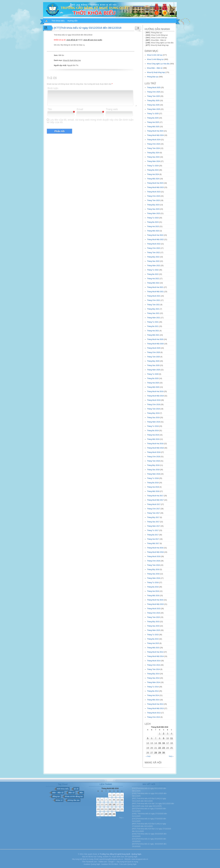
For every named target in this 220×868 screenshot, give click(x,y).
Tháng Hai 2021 (153, 331)
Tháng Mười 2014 (154, 661)
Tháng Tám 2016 (153, 565)
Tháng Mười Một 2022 (155, 240)
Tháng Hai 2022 (153, 279)
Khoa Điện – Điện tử (155, 68)
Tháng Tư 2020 (153, 374)
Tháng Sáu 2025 (153, 105)
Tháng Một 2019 (153, 439)
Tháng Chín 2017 (154, 509)
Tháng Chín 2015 (154, 613)
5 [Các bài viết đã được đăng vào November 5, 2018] (148, 738)
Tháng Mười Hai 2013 (155, 704)
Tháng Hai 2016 (153, 591)
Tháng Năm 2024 (154, 161)
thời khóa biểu (63, 789)
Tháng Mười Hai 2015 (155, 600)
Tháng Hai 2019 (153, 435)
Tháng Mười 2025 (154, 88)
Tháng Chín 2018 (154, 457)
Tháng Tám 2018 (153, 461)
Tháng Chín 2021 (154, 300)
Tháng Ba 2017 (153, 535)
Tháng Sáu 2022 (153, 261)
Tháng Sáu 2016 (153, 574)
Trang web (112, 109)
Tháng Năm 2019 (154, 422)
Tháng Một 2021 (153, 335)
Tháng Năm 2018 (154, 474)
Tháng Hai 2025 (153, 122)
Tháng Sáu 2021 (153, 313)
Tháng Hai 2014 (153, 695)
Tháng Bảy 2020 (153, 361)
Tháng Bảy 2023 (153, 205)
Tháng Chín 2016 (154, 561)
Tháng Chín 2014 (154, 665)
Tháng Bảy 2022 (153, 257)
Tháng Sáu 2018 (153, 470)
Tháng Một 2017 (153, 543)
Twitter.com (103, 862)
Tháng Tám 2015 (153, 617)
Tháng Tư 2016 (153, 583)
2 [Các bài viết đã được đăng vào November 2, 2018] (164, 734)
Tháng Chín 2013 (154, 717)
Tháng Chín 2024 (154, 144)
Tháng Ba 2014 (153, 691)
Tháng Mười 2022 (154, 244)
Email (80, 109)
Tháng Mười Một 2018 (155, 448)
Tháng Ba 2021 (153, 326)
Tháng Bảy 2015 (153, 622)
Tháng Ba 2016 (153, 587)
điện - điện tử (58, 793)
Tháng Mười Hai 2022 (155, 235)
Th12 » (171, 756)
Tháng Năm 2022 (154, 266)
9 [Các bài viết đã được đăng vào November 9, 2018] (164, 738)
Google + (112, 862)
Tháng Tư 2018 (153, 478)
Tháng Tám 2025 (153, 96)
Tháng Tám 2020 (153, 357)
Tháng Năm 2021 (154, 318)
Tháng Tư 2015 (153, 635)
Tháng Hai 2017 (153, 539)
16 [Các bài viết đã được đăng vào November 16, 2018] (164, 743)
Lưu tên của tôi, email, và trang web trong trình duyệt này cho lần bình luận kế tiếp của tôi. (90, 121)
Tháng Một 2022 (153, 283)
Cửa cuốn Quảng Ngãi (128, 864)
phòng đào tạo (74, 800)
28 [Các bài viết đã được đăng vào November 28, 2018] (156, 753)
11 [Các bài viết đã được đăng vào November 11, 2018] (171, 738)
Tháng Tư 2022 (153, 270)
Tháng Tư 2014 (153, 687)
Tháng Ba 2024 (153, 170)
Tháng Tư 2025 (153, 114)
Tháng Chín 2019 (154, 405)
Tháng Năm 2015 (154, 630)
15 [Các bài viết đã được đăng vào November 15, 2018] (160, 743)
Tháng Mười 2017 (154, 504)
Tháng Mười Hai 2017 (155, 496)
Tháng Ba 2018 (153, 483)
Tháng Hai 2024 (153, 174)
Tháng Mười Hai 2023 (155, 183)
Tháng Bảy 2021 (153, 309)
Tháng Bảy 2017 (153, 517)
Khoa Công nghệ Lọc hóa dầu (158, 64)
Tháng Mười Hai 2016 (155, 548)
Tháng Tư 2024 (153, 166)
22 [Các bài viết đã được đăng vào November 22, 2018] (160, 748)
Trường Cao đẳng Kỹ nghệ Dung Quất (115, 854)
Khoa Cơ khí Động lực (155, 59)
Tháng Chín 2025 (154, 92)
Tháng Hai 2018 (153, 487)
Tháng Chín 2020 (154, 352)
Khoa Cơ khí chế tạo (155, 55)
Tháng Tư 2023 (153, 218)
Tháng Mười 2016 (154, 556)
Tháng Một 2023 (153, 231)
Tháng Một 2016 (153, 596)
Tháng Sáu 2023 (153, 209)
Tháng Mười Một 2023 (155, 187)
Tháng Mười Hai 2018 (155, 444)
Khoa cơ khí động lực (74, 796)
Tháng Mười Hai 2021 (155, 287)
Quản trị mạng (133, 862)
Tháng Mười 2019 (154, 400)
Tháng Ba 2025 (153, 118)
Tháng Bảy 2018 (153, 465)
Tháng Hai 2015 (153, 643)
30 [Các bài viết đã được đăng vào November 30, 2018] (164, 753)
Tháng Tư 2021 (153, 322)
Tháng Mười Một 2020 (155, 344)
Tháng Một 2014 (153, 700)
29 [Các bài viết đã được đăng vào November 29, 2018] (160, 753)
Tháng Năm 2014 (154, 682)
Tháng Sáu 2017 (153, 522)
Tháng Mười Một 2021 (155, 292)
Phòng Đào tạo (153, 77)
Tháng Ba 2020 (153, 378)
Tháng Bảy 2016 (153, 570)
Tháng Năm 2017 (154, 526)
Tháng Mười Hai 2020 (155, 339)
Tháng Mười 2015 (154, 609)
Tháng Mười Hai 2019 (155, 391)
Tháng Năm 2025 (154, 109)
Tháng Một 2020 (153, 387)
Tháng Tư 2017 (153, 530)
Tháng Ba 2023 (153, 222)
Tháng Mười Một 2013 (155, 708)
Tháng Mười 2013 (154, 713)
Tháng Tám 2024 (153, 148)
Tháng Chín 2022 (154, 248)
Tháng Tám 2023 (153, 200)
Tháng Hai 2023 (153, 226)
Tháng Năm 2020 (154, 370)
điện (81, 793)
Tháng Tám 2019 (153, 409)
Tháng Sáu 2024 (153, 157)
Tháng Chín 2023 (154, 196)
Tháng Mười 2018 (154, 452)
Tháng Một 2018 (153, 491)
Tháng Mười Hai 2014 (155, 652)
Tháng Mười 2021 (154, 296)
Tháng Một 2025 (153, 127)
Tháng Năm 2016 (154, 578)
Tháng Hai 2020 (153, 383)
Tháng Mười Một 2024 (155, 135)
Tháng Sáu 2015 (153, 626)
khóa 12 (59, 800)
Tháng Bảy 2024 (153, 153)
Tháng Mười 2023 (154, 192)
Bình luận (53, 88)
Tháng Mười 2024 (154, 140)
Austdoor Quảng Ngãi (92, 864)
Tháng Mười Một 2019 (155, 396)
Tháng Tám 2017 (153, 513)
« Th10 (148, 756)
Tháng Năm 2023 (154, 213)
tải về (76, 789)
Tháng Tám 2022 (153, 253)
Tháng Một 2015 (153, 648)
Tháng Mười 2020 (154, 348)
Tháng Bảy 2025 (153, 101)
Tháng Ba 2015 (153, 639)
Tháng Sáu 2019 (153, 418)
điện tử (71, 793)
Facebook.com (91, 862)
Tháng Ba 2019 (153, 431)
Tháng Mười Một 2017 (155, 500)
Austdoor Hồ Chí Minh (110, 864)
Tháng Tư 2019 (153, 426)
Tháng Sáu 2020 (153, 365)
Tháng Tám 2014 (153, 669)
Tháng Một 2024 (153, 179)
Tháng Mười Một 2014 (155, 656)
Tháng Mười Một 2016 (155, 552)
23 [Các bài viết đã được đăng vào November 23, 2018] (164, 748)
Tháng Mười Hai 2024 (155, 131)
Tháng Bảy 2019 (153, 413)
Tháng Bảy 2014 (153, 674)
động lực (56, 796)
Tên (50, 109)
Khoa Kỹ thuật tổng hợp (72, 60)
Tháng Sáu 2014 (153, 678)
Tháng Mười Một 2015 (155, 604)
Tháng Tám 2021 (153, 305)
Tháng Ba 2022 (153, 274)
